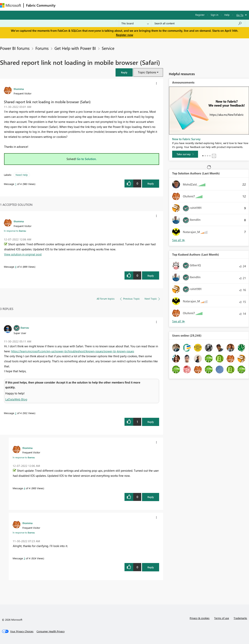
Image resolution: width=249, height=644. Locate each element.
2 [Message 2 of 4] (16, 413)
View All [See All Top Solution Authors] (179, 240)
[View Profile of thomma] (19, 89)
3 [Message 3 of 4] (24, 558)
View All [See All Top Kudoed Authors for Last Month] (179, 321)
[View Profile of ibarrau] (25, 327)
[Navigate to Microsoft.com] (11, 5)
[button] (124, 72)
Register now (124, 35)
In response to (15, 231)
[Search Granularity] (135, 23)
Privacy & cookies (200, 618)
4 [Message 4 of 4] (16, 267)
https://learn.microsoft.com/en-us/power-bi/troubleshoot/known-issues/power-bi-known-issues (73, 351)
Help (227, 15)
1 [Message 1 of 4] (16, 184)
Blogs (132, 5)
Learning (147, 5)
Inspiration (81, 5)
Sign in (214, 15)
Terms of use (222, 618)
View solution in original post (23, 254)
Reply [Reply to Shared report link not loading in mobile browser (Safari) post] (151, 183)
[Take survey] (185, 154)
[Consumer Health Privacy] (51, 631)
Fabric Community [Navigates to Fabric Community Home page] (41, 5)
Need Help (22, 175)
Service (108, 48)
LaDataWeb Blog (16, 399)
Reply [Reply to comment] (151, 276)
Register (200, 15)
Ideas (97, 5)
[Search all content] (198, 23)
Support (164, 5)
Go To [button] (240, 15)
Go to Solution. (87, 159)
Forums (64, 5)
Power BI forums (15, 48)
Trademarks (240, 618)
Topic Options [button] (147, 72)
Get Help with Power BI (75, 48)
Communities (115, 5)
